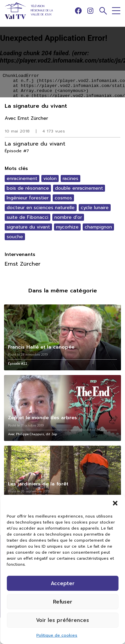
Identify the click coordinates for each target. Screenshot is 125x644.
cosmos (63, 198)
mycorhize (67, 227)
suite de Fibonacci (27, 217)
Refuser (63, 602)
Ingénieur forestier (28, 198)
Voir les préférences (62, 620)
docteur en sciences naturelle (41, 208)
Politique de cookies (57, 635)
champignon (98, 227)
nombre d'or (68, 217)
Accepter (63, 583)
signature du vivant (28, 227)
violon (50, 178)
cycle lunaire (95, 208)
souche (15, 237)
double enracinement (79, 188)
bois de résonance (28, 188)
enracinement (22, 178)
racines (70, 178)
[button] (115, 503)
